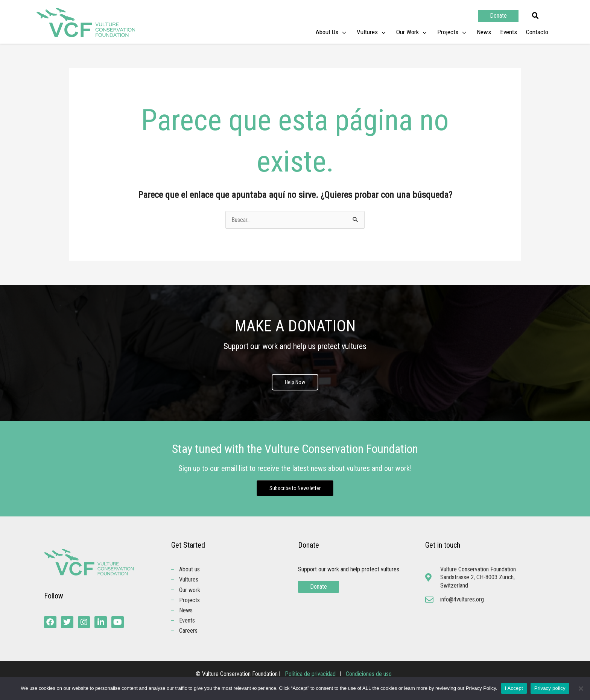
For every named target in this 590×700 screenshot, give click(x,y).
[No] (581, 688)
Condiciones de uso (369, 675)
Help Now (295, 383)
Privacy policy (550, 688)
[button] (535, 16)
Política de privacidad (311, 675)
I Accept (514, 688)
